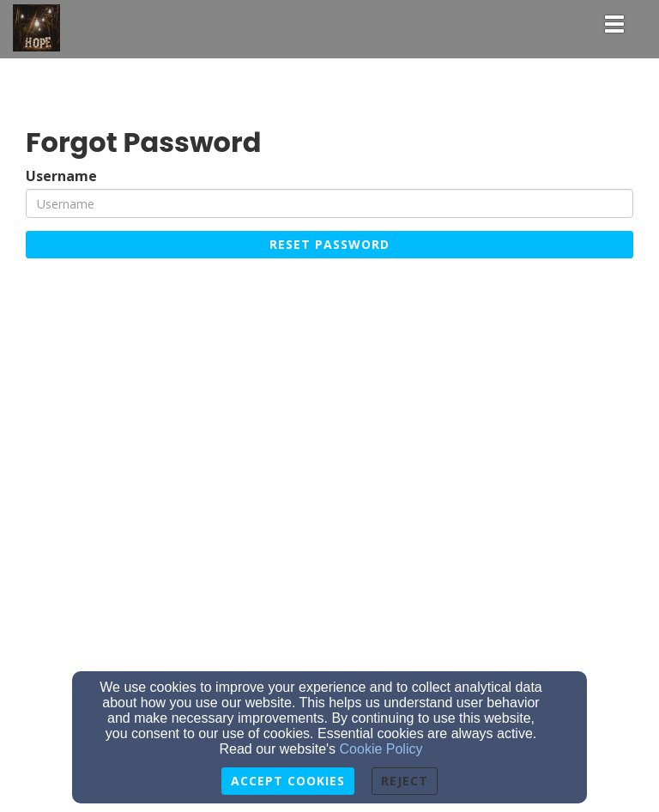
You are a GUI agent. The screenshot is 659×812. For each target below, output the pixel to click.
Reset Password (329, 244)
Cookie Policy (381, 749)
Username (61, 176)
